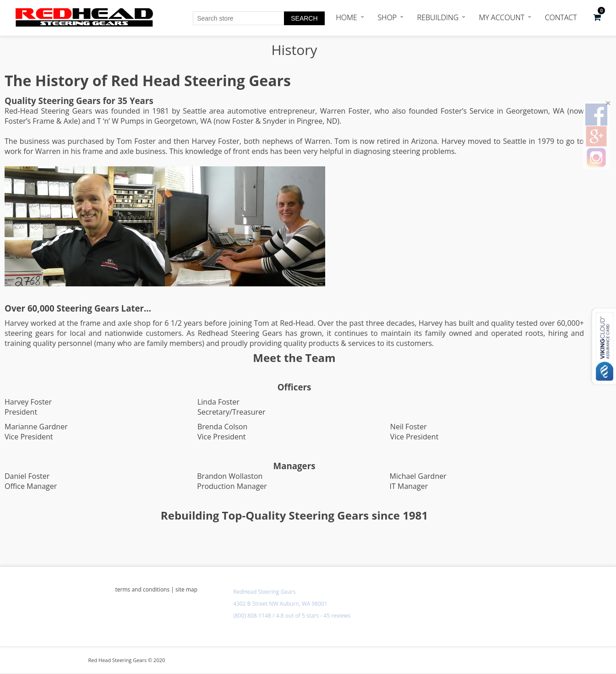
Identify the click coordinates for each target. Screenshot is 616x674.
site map (186, 589)
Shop (387, 17)
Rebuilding (438, 17)
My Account (502, 17)
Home (347, 17)
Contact (561, 17)
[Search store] (239, 18)
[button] (597, 17)
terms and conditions (143, 589)
